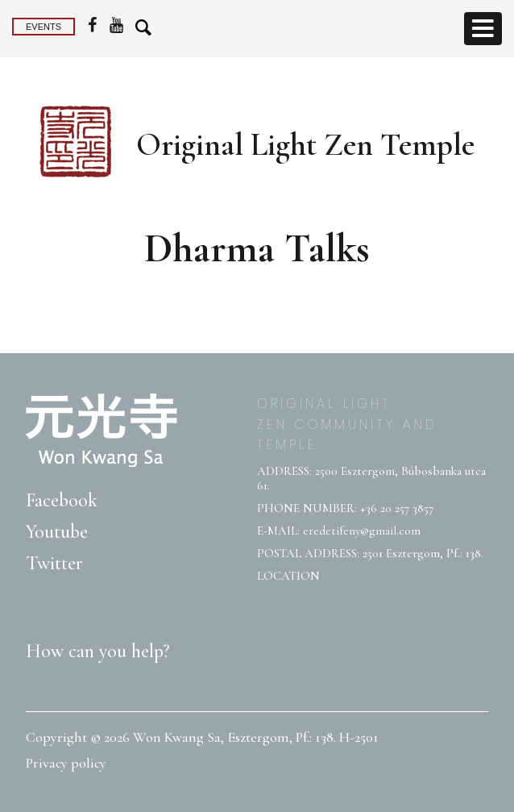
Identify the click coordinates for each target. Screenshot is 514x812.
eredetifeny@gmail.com (362, 531)
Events (44, 27)
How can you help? (98, 651)
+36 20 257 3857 (397, 508)
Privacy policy (66, 763)
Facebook (62, 500)
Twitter (54, 563)
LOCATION (288, 576)
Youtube (57, 532)
